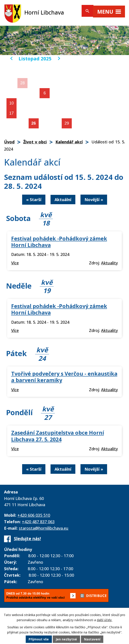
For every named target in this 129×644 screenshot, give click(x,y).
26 (34, 123)
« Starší (34, 200)
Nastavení (92, 639)
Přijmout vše (38, 639)
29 (67, 123)
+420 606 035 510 (34, 515)
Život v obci (35, 142)
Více (15, 263)
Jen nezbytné (66, 639)
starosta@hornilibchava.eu (44, 528)
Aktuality (109, 263)
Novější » (94, 200)
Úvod (9, 142)
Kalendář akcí (69, 142)
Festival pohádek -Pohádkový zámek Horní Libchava (59, 242)
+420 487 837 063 (38, 522)
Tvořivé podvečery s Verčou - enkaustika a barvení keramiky (64, 377)
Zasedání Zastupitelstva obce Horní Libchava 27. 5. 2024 (58, 436)
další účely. (105, 620)
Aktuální (63, 200)
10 (11, 103)
